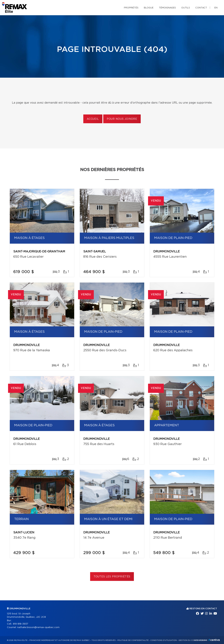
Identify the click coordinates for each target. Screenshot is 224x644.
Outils (186, 8)
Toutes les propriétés (112, 577)
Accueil (93, 119)
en (216, 8)
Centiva (214, 640)
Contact (201, 8)
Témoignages (167, 8)
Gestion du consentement (193, 640)
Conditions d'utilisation (164, 640)
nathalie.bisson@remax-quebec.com (38, 627)
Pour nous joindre (122, 119)
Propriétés (131, 8)
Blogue (149, 8)
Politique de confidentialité (133, 640)
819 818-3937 (21, 624)
